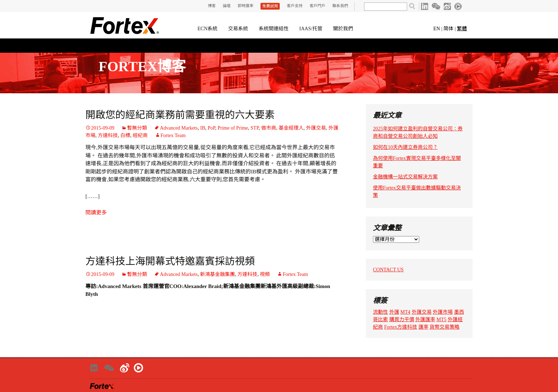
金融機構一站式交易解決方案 (405, 177)
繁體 (462, 29)
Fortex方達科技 (401, 327)
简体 (448, 29)
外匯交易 (316, 128)
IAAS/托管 (311, 29)
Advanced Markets (179, 128)
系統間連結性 (274, 29)
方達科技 (108, 135)
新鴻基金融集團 (217, 274)
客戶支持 (295, 6)
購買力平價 (402, 320)
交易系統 (238, 29)
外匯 (394, 312)
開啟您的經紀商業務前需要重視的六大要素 (180, 115)
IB (202, 128)
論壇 (227, 6)
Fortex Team (173, 135)
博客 (212, 6)
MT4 (405, 312)
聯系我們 (340, 6)
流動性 (380, 312)
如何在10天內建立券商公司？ (405, 147)
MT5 (442, 320)
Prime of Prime (233, 128)
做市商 (269, 128)
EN (437, 29)
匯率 (423, 327)
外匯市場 (443, 312)
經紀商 (140, 135)
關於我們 (343, 29)
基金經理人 (291, 128)
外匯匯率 (425, 320)
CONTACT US (388, 270)
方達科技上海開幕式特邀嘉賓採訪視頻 (170, 261)
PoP (211, 128)
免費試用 (270, 6)
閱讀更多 (96, 213)
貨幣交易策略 (444, 327)
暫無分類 (137, 128)
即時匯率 (246, 6)
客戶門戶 (317, 6)
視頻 (265, 274)
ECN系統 (207, 29)
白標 (125, 135)
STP (255, 128)
